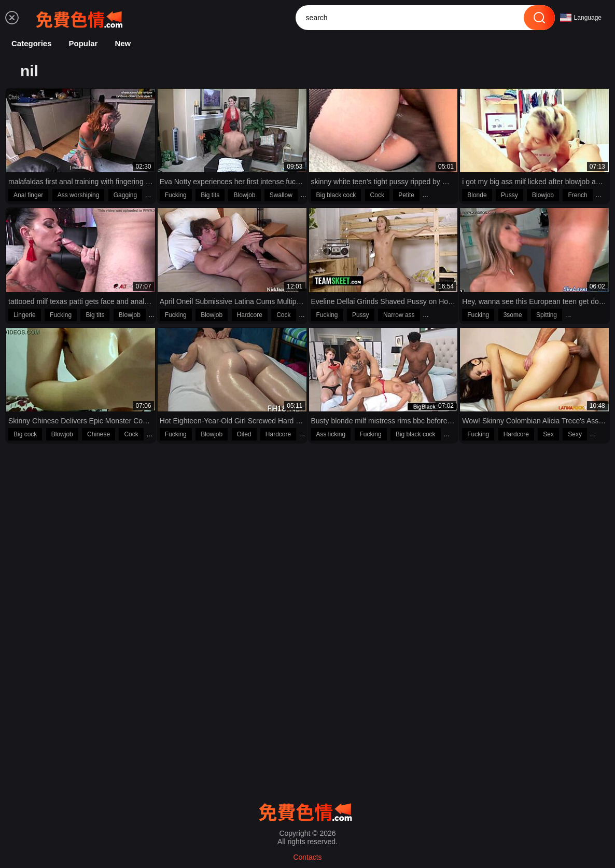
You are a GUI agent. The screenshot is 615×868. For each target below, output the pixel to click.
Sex (548, 434)
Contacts (307, 857)
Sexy (575, 434)
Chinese (99, 434)
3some (513, 315)
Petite (406, 195)
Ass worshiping (79, 195)
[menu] (12, 18)
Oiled (244, 434)
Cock (377, 195)
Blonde (477, 195)
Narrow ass (399, 315)
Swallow (281, 195)
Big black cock (336, 195)
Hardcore (250, 315)
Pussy (509, 195)
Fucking (176, 195)
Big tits (210, 195)
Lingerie (25, 315)
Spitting (547, 315)
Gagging (125, 195)
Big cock (25, 434)
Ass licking (331, 434)
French (577, 195)
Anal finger (28, 195)
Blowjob (244, 195)
